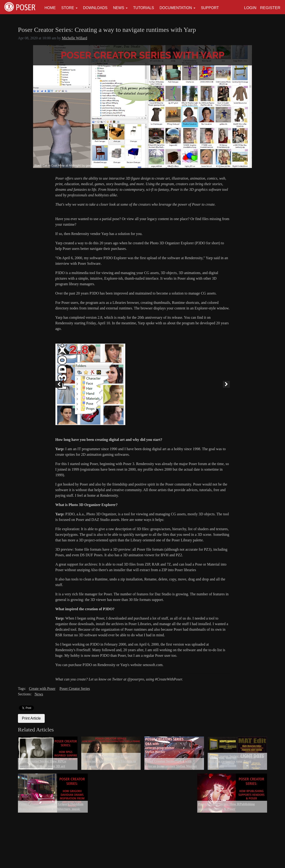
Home (50, 8)
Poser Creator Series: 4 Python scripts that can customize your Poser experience (236, 761)
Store (68, 8)
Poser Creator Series (75, 689)
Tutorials (144, 8)
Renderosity (64, 323)
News (119, 8)
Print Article (31, 718)
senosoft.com (153, 665)
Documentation (176, 8)
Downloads (95, 8)
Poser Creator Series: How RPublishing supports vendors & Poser (226, 807)
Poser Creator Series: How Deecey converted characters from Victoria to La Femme (109, 761)
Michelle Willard (74, 38)
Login (250, 8)
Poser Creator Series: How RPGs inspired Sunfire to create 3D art (42, 764)
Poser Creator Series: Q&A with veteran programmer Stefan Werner (171, 764)
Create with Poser (42, 689)
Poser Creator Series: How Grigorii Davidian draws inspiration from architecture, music (51, 807)
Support (210, 8)
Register (270, 8)
